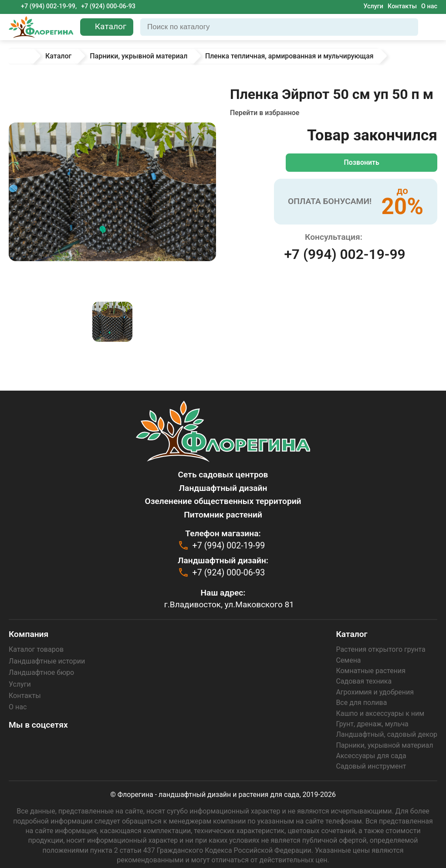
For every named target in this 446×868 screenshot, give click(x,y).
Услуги (373, 6)
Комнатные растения (371, 671)
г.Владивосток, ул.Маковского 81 (229, 604)
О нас (429, 6)
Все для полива (361, 703)
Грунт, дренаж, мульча (372, 724)
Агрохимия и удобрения (375, 692)
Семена (348, 660)
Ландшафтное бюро (41, 672)
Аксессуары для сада (371, 756)
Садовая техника (364, 681)
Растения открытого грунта (380, 649)
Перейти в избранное (265, 113)
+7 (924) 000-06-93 (108, 6)
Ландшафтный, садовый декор (387, 734)
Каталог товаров (36, 649)
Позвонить (363, 162)
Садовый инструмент (371, 766)
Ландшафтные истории (47, 661)
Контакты (402, 6)
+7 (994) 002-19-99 (345, 254)
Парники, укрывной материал (384, 745)
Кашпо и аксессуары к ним (380, 713)
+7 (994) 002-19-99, (49, 6)
